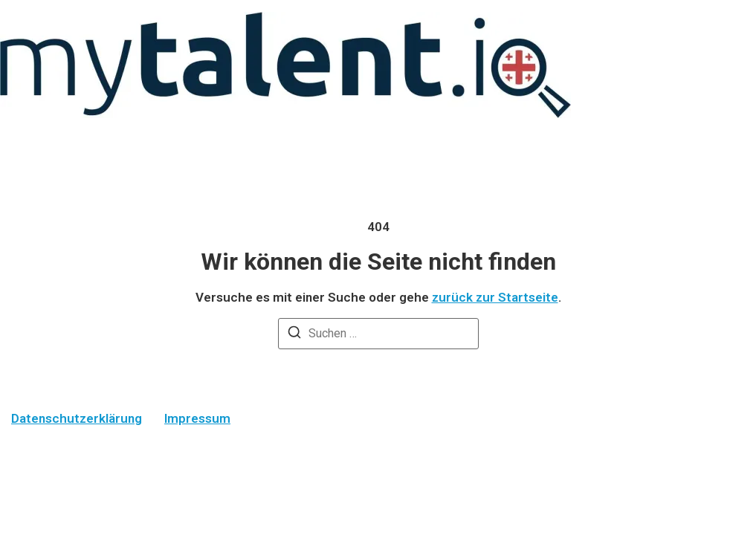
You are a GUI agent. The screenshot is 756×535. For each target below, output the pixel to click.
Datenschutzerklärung (77, 418)
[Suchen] (294, 335)
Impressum (197, 418)
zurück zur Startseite (495, 297)
